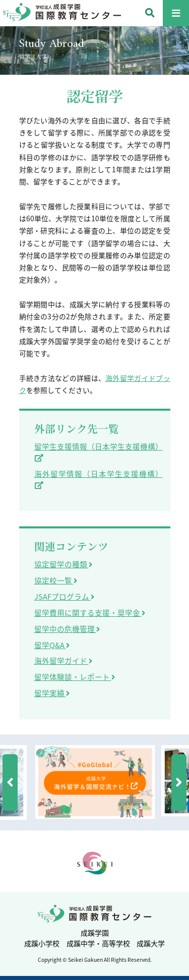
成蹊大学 (151, 943)
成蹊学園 (95, 933)
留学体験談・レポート (75, 677)
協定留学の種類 (63, 564)
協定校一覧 (56, 580)
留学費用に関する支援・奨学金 (90, 613)
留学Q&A (52, 645)
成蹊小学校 (42, 943)
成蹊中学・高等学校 (98, 943)
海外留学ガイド (63, 661)
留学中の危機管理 (67, 629)
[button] (10, 782)
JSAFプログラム (64, 597)
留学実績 (52, 693)
